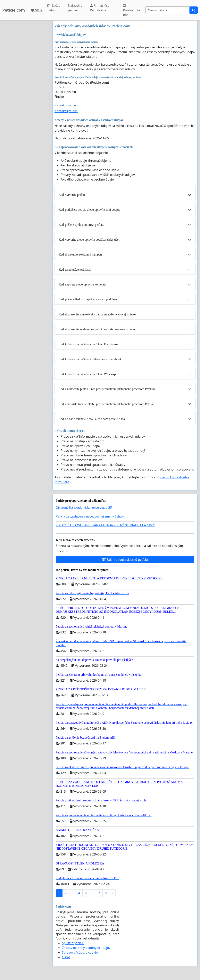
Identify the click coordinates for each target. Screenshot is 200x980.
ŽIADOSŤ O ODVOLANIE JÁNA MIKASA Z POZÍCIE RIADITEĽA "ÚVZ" (105, 525)
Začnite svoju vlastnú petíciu (125, 560)
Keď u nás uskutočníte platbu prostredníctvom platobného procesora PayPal (106, 404)
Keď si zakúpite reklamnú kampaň (80, 254)
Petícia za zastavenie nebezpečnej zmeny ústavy (90, 516)
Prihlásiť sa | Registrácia (101, 8)
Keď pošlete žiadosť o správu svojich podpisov (88, 299)
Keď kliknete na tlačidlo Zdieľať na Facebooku (88, 344)
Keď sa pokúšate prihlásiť (75, 270)
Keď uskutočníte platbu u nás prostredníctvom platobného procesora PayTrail (107, 389)
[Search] (167, 10)
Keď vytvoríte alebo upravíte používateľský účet (89, 240)
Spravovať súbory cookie (80, 952)
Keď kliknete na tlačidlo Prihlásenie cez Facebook (90, 359)
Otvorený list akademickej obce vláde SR (84, 508)
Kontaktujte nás (132, 10)
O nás (66, 957)
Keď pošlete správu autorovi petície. (81, 225)
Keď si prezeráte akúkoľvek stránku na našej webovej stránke (97, 314)
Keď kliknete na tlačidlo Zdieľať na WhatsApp (88, 374)
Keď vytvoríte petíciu (72, 195)
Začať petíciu (54, 8)
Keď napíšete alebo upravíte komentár (83, 284)
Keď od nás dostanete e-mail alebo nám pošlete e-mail (93, 419)
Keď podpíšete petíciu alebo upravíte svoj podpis (89, 210)
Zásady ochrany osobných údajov (86, 948)
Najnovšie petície (75, 8)
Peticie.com (14, 10)
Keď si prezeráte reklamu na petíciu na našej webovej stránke (97, 329)
